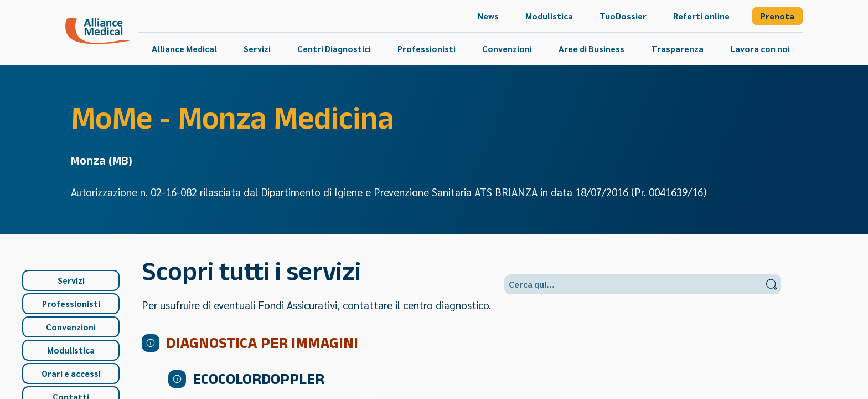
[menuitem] (488, 16)
